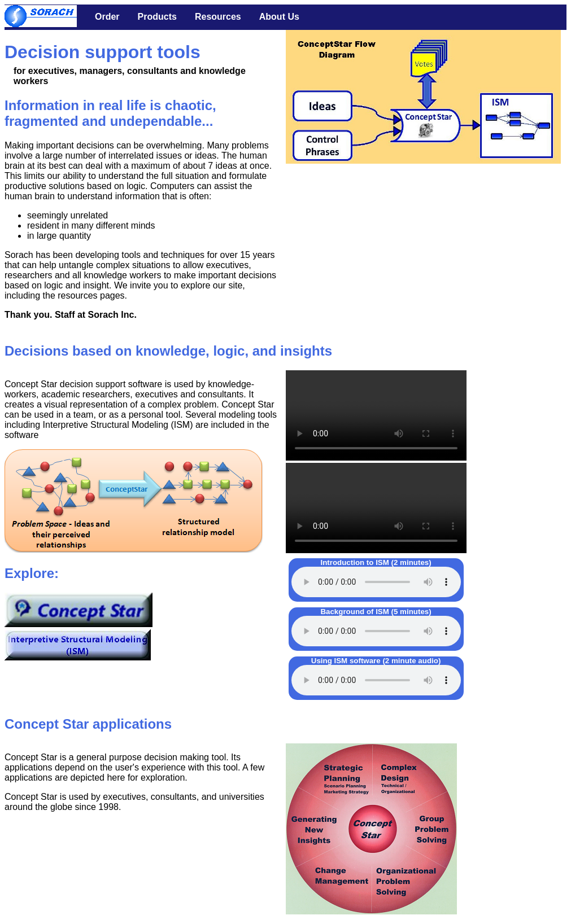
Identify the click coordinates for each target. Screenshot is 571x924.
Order (107, 17)
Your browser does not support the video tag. (376, 415)
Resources (218, 17)
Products (157, 17)
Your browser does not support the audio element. (376, 582)
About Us (279, 17)
